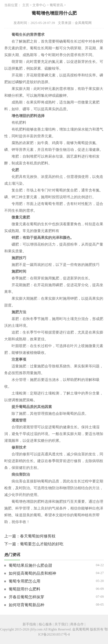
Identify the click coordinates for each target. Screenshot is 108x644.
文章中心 (39, 5)
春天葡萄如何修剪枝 (38, 536)
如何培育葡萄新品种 (27, 605)
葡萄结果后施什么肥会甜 (30, 565)
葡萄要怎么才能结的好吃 (42, 544)
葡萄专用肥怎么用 (25, 581)
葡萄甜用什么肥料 (25, 589)
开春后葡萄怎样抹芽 (27, 597)
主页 (26, 5)
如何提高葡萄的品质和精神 (32, 573)
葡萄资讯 (56, 5)
